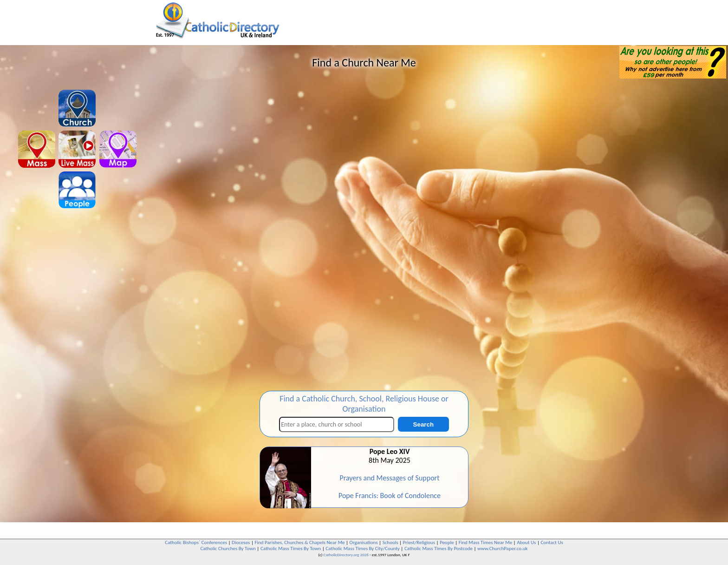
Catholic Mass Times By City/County (363, 549)
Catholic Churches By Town (228, 549)
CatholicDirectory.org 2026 (346, 555)
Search (423, 424)
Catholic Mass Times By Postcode (439, 549)
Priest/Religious (419, 542)
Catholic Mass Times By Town (291, 549)
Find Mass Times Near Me (485, 542)
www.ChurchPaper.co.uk (502, 549)
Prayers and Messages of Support (389, 478)
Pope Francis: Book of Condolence (390, 496)
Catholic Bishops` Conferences (196, 542)
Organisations (364, 542)
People (447, 542)
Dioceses (241, 542)
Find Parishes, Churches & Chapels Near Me (299, 542)
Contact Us (552, 542)
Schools (390, 542)
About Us (526, 542)
